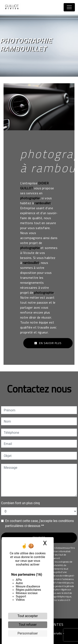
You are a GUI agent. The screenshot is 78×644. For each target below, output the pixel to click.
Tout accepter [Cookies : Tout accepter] (28, 616)
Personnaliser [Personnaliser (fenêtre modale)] (28, 633)
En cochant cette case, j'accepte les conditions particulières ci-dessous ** (40, 523)
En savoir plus (48, 343)
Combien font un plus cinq (20, 503)
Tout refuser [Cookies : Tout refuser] (28, 625)
